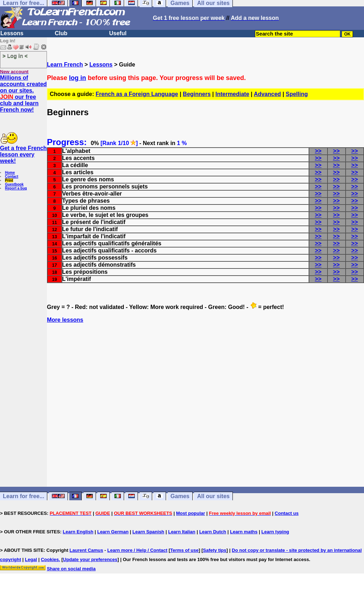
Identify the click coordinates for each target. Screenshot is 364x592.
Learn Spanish (148, 532)
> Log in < (15, 56)
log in (77, 78)
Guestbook (14, 184)
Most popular (191, 513)
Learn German (113, 532)
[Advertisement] (205, 418)
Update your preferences (90, 559)
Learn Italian (182, 532)
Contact (12, 177)
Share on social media (71, 569)
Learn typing (275, 532)
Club (61, 33)
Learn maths (244, 532)
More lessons (65, 320)
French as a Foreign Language (137, 94)
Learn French (65, 65)
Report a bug (16, 188)
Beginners (197, 94)
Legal (31, 559)
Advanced (267, 94)
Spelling (297, 94)
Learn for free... (23, 496)
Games (180, 496)
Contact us (287, 513)
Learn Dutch (213, 532)
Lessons (12, 33)
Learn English (78, 532)
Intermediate (232, 94)
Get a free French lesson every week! (23, 154)
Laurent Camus (87, 550)
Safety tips (215, 550)
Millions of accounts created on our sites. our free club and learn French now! (23, 94)
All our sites (213, 496)
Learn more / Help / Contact (137, 550)
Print (9, 180)
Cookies (50, 559)
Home (10, 173)
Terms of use (184, 550)
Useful (118, 33)
